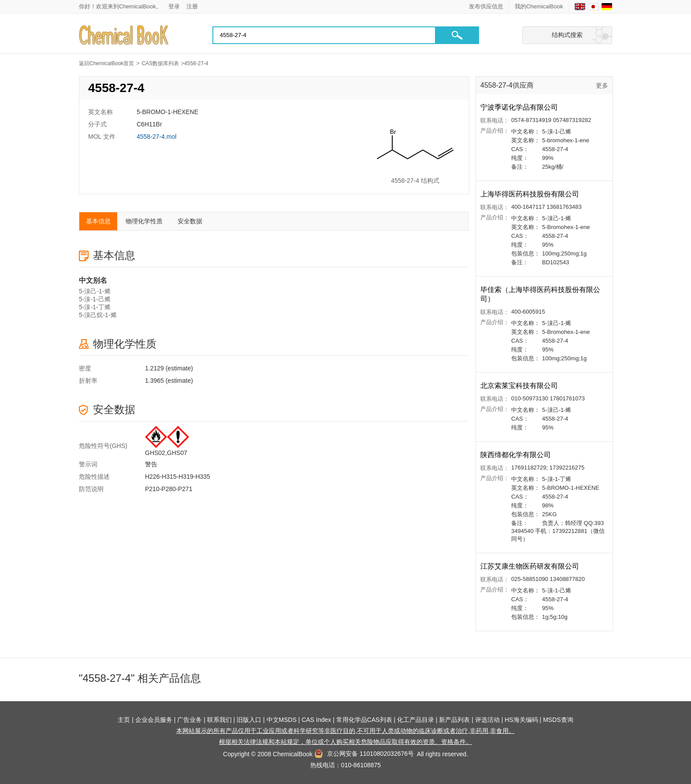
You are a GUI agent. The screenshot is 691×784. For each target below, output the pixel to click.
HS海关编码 (521, 720)
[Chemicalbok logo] (124, 35)
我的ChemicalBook (539, 6)
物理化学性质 (144, 221)
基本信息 (98, 221)
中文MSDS (282, 720)
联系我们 (219, 720)
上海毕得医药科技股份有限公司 (531, 194)
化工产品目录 (416, 720)
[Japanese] (593, 7)
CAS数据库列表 (160, 63)
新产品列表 (454, 720)
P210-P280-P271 (169, 489)
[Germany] (607, 7)
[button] (457, 35)
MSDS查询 (558, 720)
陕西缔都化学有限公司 (516, 455)
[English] (580, 7)
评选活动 (487, 720)
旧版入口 (249, 720)
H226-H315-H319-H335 (178, 477)
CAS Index (316, 720)
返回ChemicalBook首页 (106, 63)
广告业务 (189, 720)
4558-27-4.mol (156, 137)
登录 (174, 6)
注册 (192, 6)
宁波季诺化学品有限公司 (520, 107)
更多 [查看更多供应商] (602, 85)
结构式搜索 (567, 35)
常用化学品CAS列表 (364, 720)
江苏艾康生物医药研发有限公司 (531, 566)
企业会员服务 (154, 720)
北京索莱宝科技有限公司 (520, 386)
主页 (124, 720)
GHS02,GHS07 (166, 453)
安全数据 (190, 221)
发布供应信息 (486, 6)
